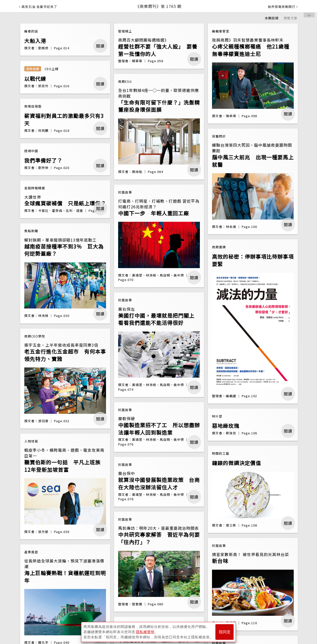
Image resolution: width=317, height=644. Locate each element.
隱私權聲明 (145, 632)
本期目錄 (272, 18)
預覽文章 (291, 18)
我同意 (225, 632)
